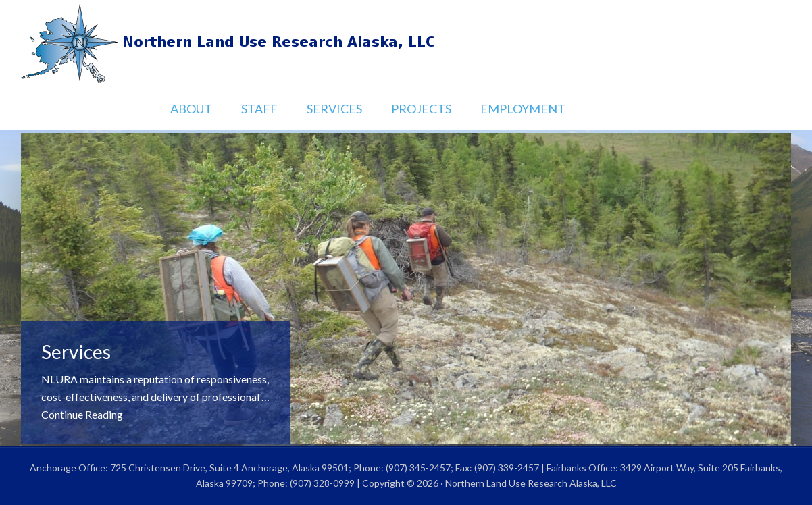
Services (76, 352)
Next (767, 420)
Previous (732, 420)
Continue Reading (82, 414)
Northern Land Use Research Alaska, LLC (406, 44)
